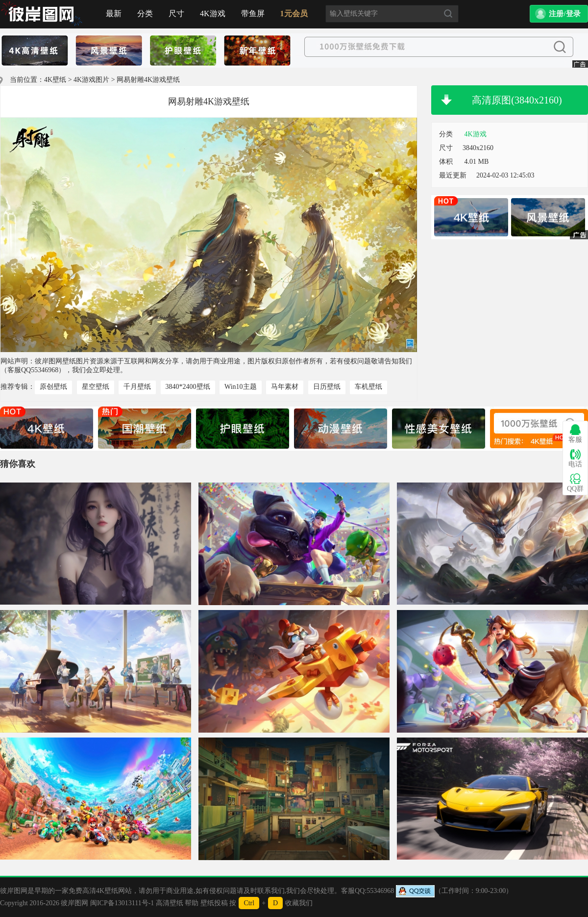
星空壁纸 (96, 387)
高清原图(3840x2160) (517, 100)
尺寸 (176, 13)
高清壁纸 (170, 903)
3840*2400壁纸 (188, 387)
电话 (575, 458)
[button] (559, 14)
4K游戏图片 (91, 80)
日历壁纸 (327, 387)
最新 (114, 13)
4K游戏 (213, 13)
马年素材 (285, 387)
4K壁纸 (55, 80)
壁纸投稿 (214, 903)
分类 (145, 13)
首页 (42, 14)
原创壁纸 (53, 387)
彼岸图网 (74, 903)
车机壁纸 (368, 387)
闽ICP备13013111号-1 (122, 903)
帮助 (192, 903)
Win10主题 (241, 387)
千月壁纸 (137, 387)
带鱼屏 (253, 13)
